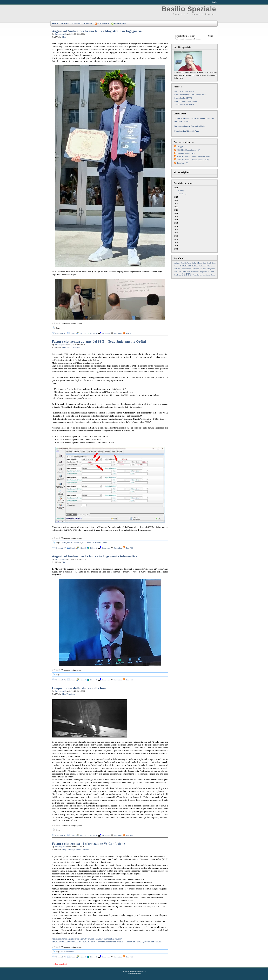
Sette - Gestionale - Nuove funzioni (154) (193, 160)
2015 (176, 229)
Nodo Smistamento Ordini (97, 543)
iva (201, 269)
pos (180, 272)
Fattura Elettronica (74, 543)
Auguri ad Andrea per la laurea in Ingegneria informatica (95, 556)
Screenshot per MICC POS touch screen (190, 95)
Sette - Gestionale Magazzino (185, 101)
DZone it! (94, 333)
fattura (177, 266)
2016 (176, 226)
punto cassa (195, 272)
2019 (176, 216)
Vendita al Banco (209, 275)
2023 (176, 203)
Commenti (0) (61, 333)
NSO (84, 543)
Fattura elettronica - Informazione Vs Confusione (89, 844)
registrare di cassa (207, 272)
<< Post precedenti (60, 964)
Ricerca (88, 23)
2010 (176, 246)
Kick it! (83, 333)
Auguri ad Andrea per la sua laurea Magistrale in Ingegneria (97, 31)
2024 (176, 200)
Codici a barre (197, 263)
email (209, 263)
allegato (177, 263)
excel (214, 263)
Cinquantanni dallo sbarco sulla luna (79, 688)
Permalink (118, 333)
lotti (205, 269)
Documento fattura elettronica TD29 (189, 126)
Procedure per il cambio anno (187, 131)
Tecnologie (71, 694)
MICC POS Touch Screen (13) (188, 150)
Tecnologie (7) (182, 163)
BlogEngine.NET (136, 971)
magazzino (211, 269)
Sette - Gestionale (73, 347)
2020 (176, 213)
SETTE (63, 543)
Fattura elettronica (83, 850)
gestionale (195, 269)
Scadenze (178, 275)
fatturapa (202, 266)
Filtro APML (119, 23)
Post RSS (130, 333)
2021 (176, 210)
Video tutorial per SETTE (184, 104)
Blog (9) (180, 147)
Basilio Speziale (189, 9)
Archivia (65, 23)
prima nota (186, 272)
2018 (176, 220)
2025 (176, 197)
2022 (176, 207)
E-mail (73, 333)
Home (55, 23)
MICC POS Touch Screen (184, 91)
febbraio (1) (182, 194)
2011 (176, 242)
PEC (176, 272)
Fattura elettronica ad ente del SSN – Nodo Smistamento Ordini (99, 342)
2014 (176, 233)
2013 (176, 236)
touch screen (197, 275)
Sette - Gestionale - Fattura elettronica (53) (193, 156)
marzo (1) (182, 190)
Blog (64, 37)
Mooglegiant (137, 973)
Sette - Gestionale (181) (186, 153)
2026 (196, 191)
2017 (176, 223)
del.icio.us (106, 333)
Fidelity (177, 269)
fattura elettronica (67, 951)
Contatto (76, 23)
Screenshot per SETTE (183, 98)
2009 (176, 249)
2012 (176, 239)
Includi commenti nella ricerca (190, 39)
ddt (204, 263)
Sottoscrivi (102, 23)
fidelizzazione (186, 269)
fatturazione (211, 266)
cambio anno (186, 263)
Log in (214, 2)
